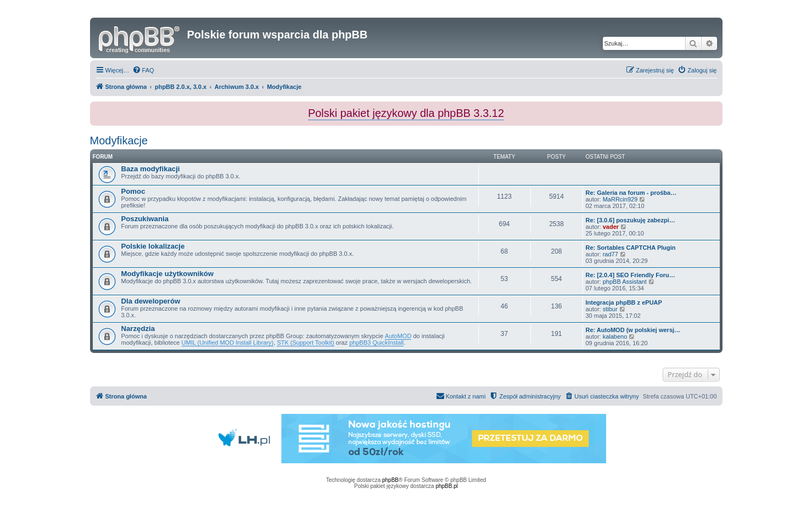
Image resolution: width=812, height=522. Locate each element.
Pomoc (133, 191)
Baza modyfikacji (151, 169)
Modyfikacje (119, 141)
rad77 (611, 254)
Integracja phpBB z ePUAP (624, 302)
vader (611, 227)
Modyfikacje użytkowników (168, 274)
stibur (610, 309)
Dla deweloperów (151, 301)
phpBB (390, 480)
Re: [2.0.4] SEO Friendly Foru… (631, 275)
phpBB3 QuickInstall (376, 343)
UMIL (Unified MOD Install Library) (228, 343)
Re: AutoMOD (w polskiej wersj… (633, 330)
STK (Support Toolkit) (305, 343)
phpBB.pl (447, 486)
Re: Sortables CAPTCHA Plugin (631, 248)
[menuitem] (143, 70)
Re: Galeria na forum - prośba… (631, 193)
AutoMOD (398, 336)
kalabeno (615, 336)
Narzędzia (138, 329)
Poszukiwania (145, 219)
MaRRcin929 (620, 199)
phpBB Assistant (625, 282)
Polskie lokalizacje (153, 246)
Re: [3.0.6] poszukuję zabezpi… (631, 220)
